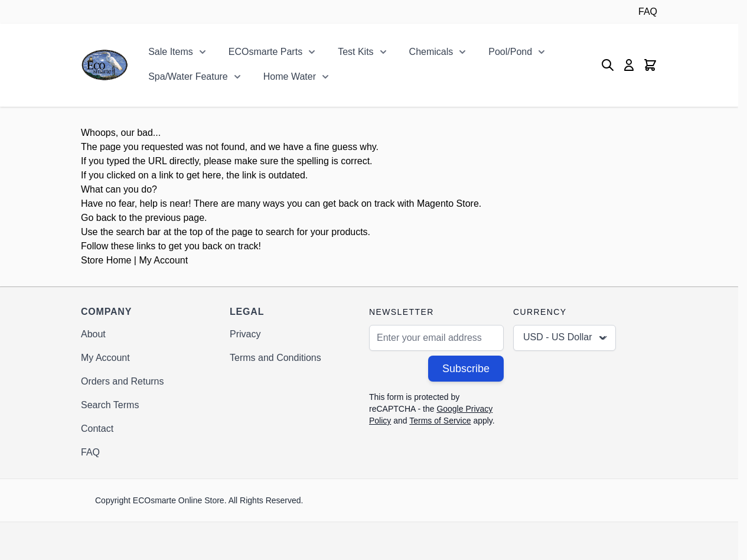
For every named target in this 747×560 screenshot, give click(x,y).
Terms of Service (440, 421)
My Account (163, 260)
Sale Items (171, 52)
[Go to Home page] (105, 65)
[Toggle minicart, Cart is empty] (650, 65)
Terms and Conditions (275, 358)
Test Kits (355, 52)
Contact (97, 429)
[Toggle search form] (608, 65)
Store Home (106, 260)
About (93, 334)
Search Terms (110, 405)
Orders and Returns (123, 381)
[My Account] (629, 65)
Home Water (290, 76)
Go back (99, 218)
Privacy (245, 334)
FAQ (648, 12)
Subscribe (466, 369)
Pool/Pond (510, 52)
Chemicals (431, 52)
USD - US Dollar (566, 338)
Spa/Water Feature (188, 76)
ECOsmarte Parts (265, 52)
